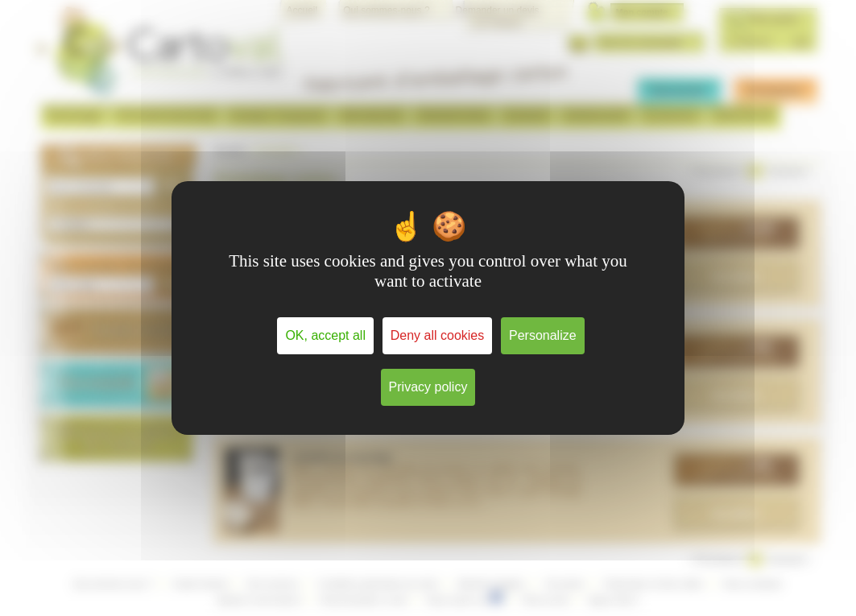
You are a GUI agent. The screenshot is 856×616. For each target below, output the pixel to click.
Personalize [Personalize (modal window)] (543, 335)
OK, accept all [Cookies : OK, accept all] (325, 335)
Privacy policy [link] (428, 387)
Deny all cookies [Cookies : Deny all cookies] (438, 335)
